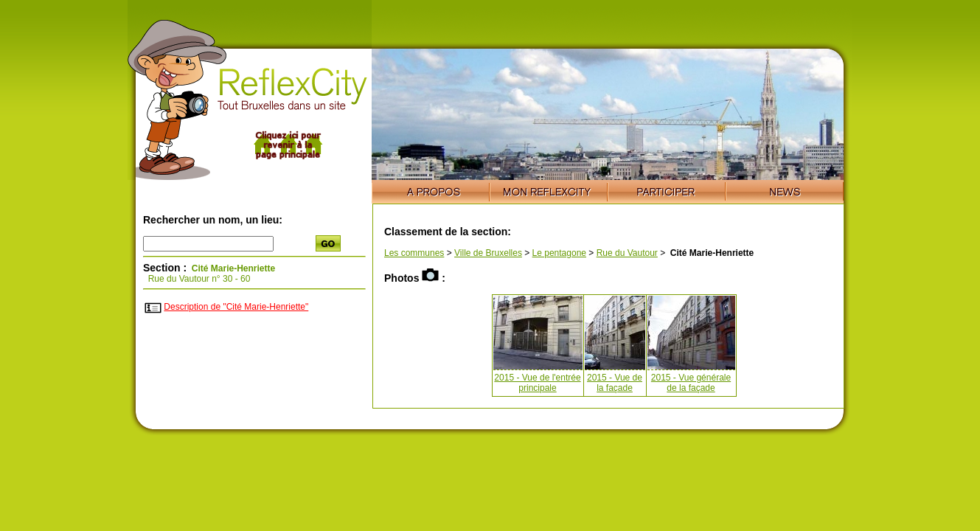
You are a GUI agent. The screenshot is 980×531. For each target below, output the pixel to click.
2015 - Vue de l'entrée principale (537, 383)
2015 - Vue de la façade (615, 383)
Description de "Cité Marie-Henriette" (236, 307)
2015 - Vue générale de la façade (691, 383)
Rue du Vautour (627, 253)
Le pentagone (559, 253)
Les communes (414, 253)
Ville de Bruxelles (488, 253)
